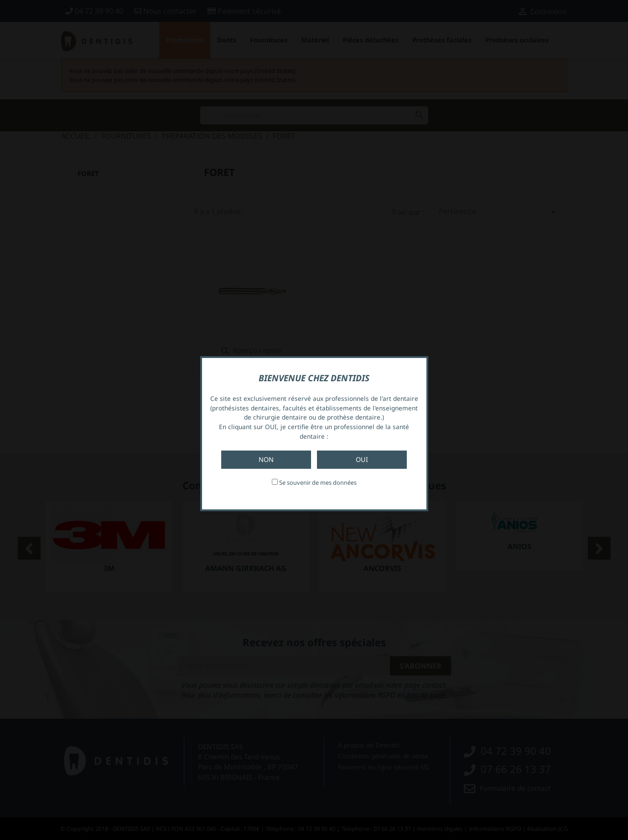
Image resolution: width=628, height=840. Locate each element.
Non (266, 459)
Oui (362, 459)
